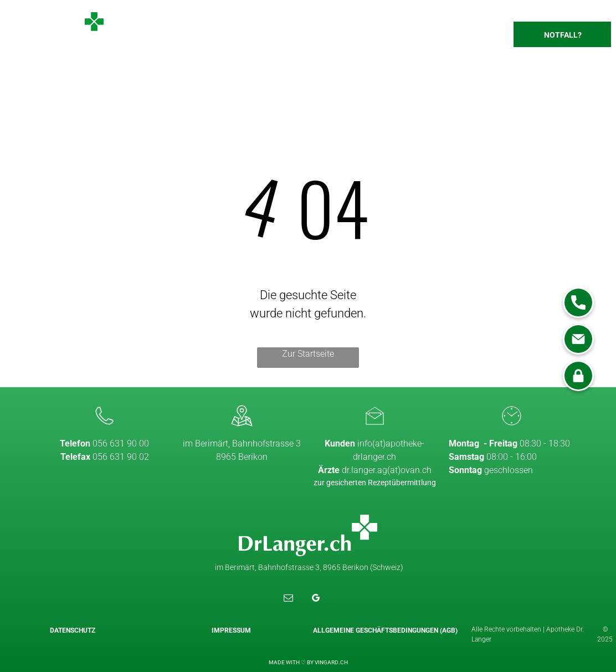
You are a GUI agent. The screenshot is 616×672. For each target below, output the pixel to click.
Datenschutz (73, 630)
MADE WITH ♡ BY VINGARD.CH (308, 662)
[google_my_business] (316, 599)
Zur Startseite (308, 354)
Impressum (231, 630)
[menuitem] (220, 38)
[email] (288, 599)
